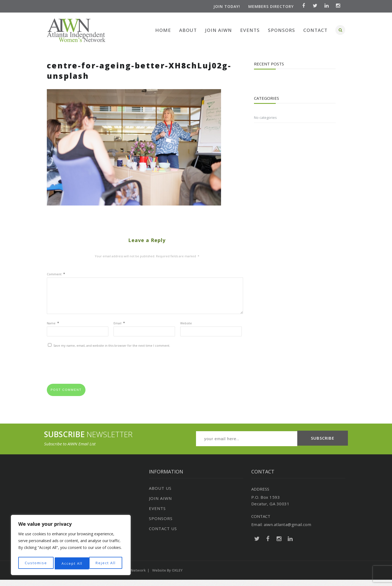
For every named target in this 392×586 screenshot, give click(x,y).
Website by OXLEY (167, 576)
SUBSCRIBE (323, 445)
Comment (56, 274)
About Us (160, 494)
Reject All (71, 563)
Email (119, 330)
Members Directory (269, 6)
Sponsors (281, 30)
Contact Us (163, 535)
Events (250, 30)
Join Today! (225, 6)
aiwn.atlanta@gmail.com (287, 531)
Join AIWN (218, 30)
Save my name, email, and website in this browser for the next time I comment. (112, 352)
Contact (315, 30)
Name (53, 330)
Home (163, 30)
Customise (36, 563)
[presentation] (88, 374)
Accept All (107, 563)
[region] (71, 546)
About (188, 30)
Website (186, 330)
